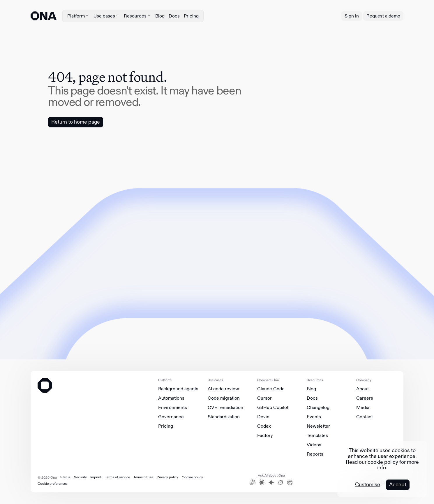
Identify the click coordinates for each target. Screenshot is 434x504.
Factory (265, 435)
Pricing (191, 16)
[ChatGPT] (253, 482)
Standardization (224, 417)
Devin (263, 417)
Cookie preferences (53, 484)
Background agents (178, 389)
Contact (365, 417)
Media (363, 408)
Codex (264, 426)
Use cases (107, 16)
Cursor (264, 398)
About (362, 389)
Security (80, 477)
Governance (171, 417)
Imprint (96, 477)
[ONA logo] (44, 16)
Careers (365, 398)
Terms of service (117, 477)
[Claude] (262, 482)
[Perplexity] (290, 482)
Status (65, 477)
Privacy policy (167, 477)
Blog (160, 16)
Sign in (352, 16)
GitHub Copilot (273, 408)
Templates (317, 435)
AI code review (223, 389)
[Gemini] (271, 482)
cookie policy (383, 462)
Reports (315, 454)
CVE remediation (225, 408)
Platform (78, 16)
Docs (174, 16)
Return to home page (76, 122)
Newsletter (318, 426)
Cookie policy (192, 477)
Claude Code (271, 389)
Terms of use (143, 477)
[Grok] (280, 482)
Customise (368, 485)
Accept (398, 484)
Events (314, 417)
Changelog (318, 408)
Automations (171, 398)
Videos (314, 445)
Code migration (224, 398)
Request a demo (383, 16)
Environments (173, 408)
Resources (137, 16)
